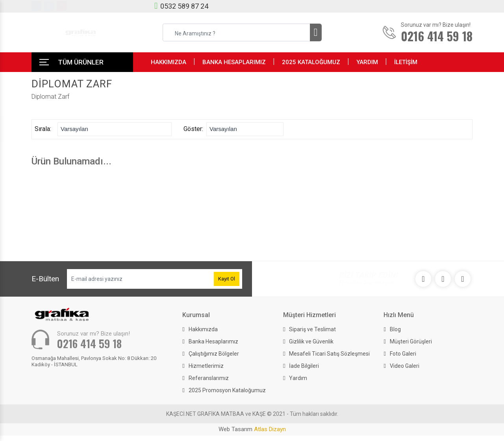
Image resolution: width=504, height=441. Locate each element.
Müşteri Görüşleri (411, 341)
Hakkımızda (203, 329)
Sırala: (46, 129)
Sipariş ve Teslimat (312, 329)
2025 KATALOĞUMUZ (311, 62)
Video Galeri (405, 366)
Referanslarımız (209, 378)
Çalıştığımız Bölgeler (214, 354)
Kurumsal (196, 315)
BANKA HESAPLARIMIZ (234, 62)
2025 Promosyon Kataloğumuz (227, 390)
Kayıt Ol (227, 279)
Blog (395, 329)
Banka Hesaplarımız (213, 341)
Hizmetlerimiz (206, 366)
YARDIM (367, 62)
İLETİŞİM (406, 62)
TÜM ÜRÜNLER (81, 62)
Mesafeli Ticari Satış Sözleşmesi (329, 354)
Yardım (298, 378)
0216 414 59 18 (89, 343)
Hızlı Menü (399, 315)
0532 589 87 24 (184, 6)
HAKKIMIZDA (169, 62)
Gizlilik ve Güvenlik (311, 341)
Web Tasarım (252, 429)
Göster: (195, 129)
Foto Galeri (403, 354)
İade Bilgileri (304, 366)
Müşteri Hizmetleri (309, 315)
